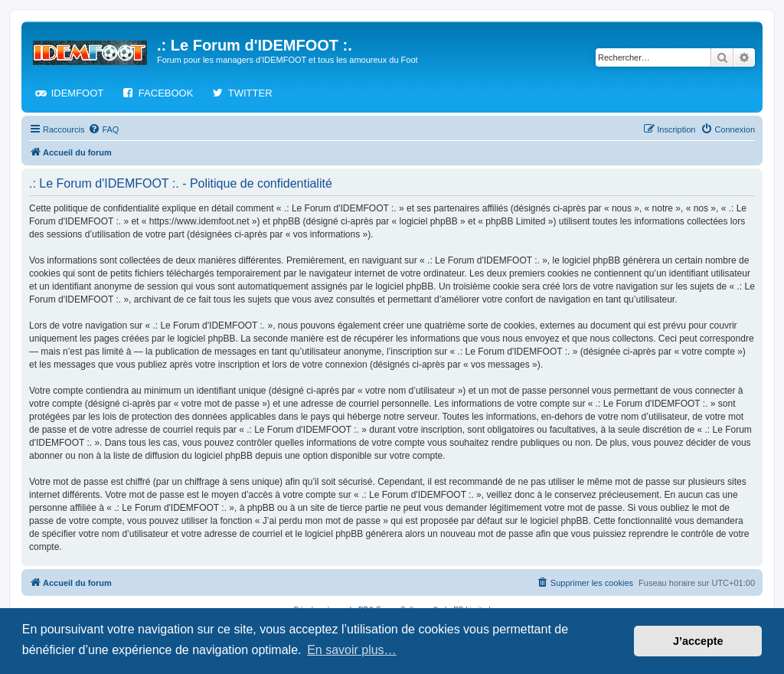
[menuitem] (103, 129)
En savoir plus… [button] (352, 650)
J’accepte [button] (698, 641)
